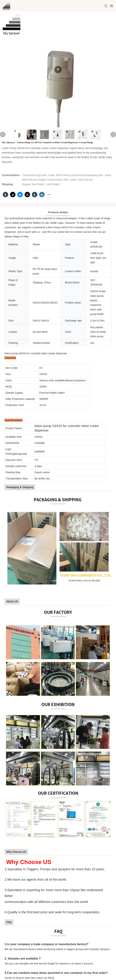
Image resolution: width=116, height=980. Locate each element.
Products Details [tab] (58, 212)
